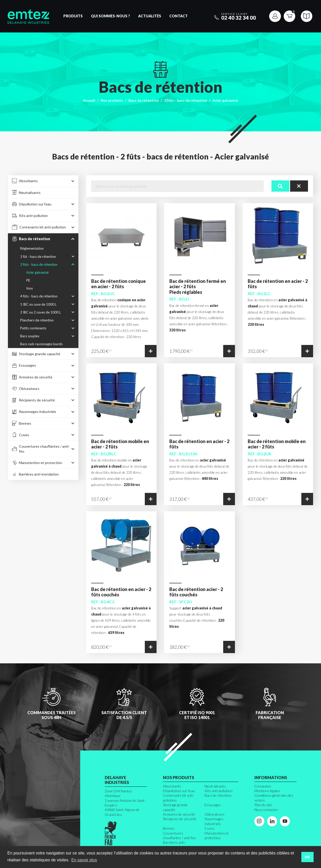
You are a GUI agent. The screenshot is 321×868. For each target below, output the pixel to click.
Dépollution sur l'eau (179, 791)
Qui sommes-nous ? (110, 16)
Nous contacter (266, 810)
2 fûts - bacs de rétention (186, 100)
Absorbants (172, 786)
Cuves (210, 828)
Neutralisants (215, 786)
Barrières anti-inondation (174, 845)
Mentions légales (267, 791)
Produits (73, 16)
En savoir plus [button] (84, 860)
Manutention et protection (217, 835)
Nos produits (112, 100)
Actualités (150, 16)
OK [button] (307, 857)
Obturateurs (215, 814)
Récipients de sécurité (180, 819)
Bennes (169, 828)
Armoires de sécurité (179, 814)
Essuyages (213, 805)
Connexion (263, 786)
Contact (179, 16)
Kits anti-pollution (218, 791)
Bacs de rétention (144, 100)
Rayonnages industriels (214, 821)
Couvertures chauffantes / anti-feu (179, 835)
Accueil (89, 100)
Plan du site (263, 805)
